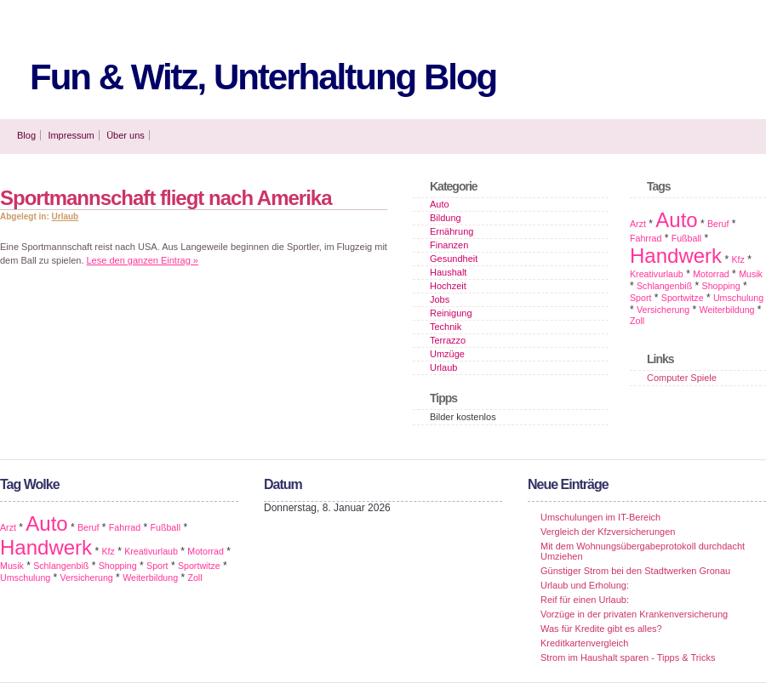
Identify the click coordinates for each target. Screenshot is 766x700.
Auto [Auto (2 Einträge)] (676, 220)
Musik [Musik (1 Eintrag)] (751, 274)
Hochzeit (448, 286)
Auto (440, 204)
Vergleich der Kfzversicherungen (608, 532)
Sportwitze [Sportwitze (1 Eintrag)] (683, 298)
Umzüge (447, 354)
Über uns (126, 135)
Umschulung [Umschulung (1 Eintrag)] (738, 298)
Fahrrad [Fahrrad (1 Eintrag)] (646, 238)
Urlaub (66, 216)
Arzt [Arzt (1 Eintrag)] (638, 224)
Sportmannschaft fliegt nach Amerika (166, 198)
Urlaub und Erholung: (585, 585)
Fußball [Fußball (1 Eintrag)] (687, 238)
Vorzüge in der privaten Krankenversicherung (634, 614)
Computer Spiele (682, 378)
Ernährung (452, 231)
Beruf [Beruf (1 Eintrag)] (718, 224)
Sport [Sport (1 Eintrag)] (640, 298)
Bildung (446, 218)
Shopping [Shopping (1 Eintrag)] (721, 286)
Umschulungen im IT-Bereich (600, 517)
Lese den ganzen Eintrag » (143, 260)
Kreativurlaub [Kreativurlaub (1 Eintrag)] (657, 274)
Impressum (71, 135)
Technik (446, 327)
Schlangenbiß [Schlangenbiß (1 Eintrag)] (664, 286)
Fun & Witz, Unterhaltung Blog (263, 77)
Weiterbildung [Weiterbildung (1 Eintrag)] (727, 310)
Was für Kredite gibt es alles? (601, 629)
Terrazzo (448, 340)
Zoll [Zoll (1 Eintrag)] (637, 321)
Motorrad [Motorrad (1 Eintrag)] (711, 274)
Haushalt (448, 272)
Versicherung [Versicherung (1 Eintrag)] (663, 310)
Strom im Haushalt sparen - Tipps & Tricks (628, 657)
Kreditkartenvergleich (584, 643)
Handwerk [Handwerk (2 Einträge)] (676, 256)
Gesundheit (454, 259)
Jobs (440, 299)
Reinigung (451, 313)
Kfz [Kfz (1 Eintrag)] (737, 259)
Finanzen (449, 245)
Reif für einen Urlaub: (585, 600)
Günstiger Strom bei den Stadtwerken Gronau (635, 571)
